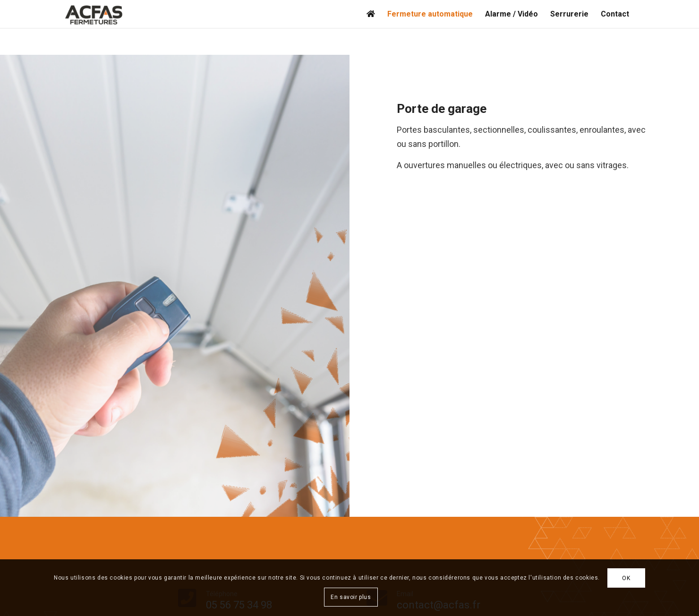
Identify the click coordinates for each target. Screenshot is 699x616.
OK (626, 578)
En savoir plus (351, 597)
